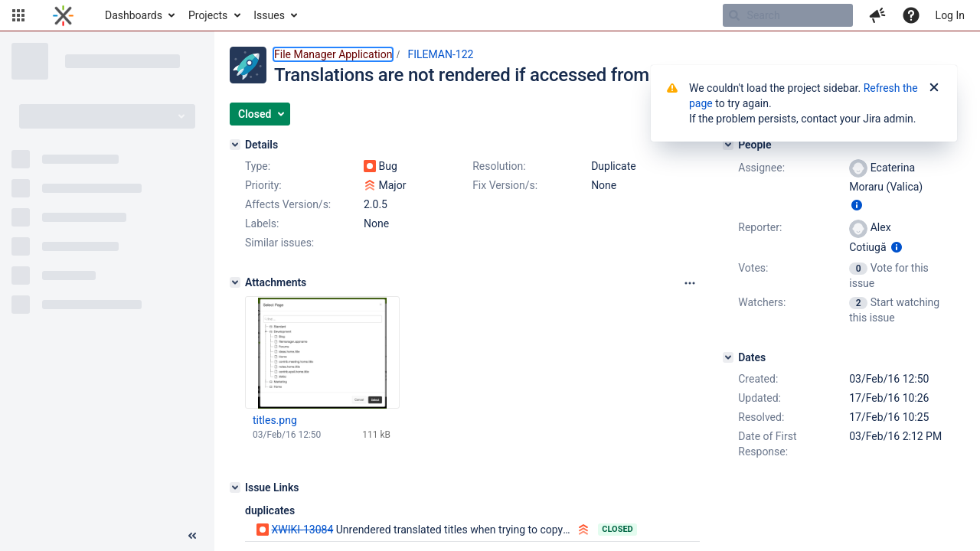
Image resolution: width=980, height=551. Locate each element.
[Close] (934, 88)
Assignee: (761, 168)
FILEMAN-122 (440, 54)
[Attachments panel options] (690, 283)
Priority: (263, 185)
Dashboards (134, 15)
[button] (18, 15)
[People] (728, 145)
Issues (269, 15)
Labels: (262, 223)
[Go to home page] (63, 15)
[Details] (235, 145)
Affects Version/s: (288, 204)
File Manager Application (333, 54)
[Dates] (728, 357)
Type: (258, 166)
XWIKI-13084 (302, 530)
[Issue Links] (235, 487)
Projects (208, 15)
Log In (950, 15)
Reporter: (760, 227)
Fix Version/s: (505, 185)
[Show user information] (857, 205)
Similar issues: (279, 243)
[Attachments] (235, 282)
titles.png (275, 420)
